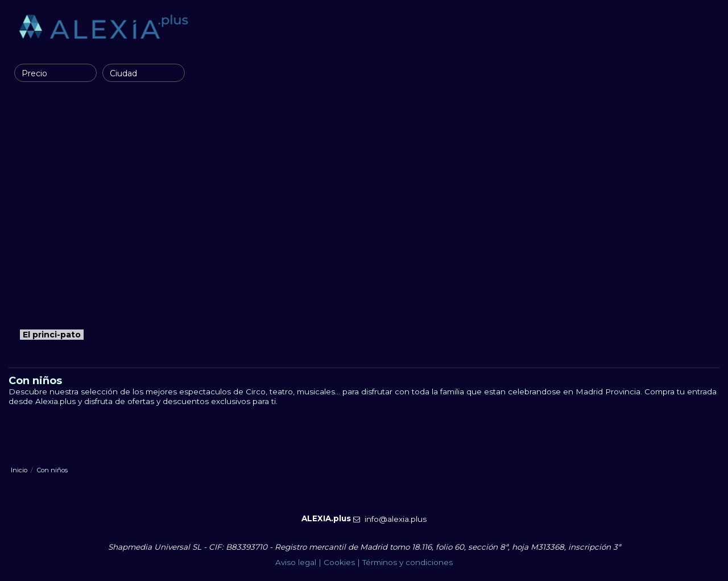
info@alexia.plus (396, 519)
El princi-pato (52, 335)
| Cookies (336, 562)
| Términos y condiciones (404, 562)
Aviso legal (296, 562)
